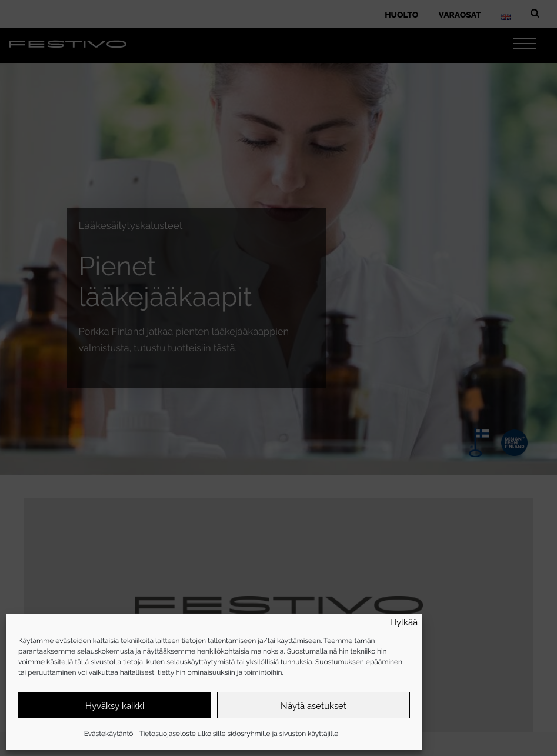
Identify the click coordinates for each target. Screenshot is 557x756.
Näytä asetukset (313, 705)
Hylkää (404, 622)
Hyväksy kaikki (115, 705)
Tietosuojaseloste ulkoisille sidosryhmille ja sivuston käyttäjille (239, 733)
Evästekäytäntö (109, 733)
